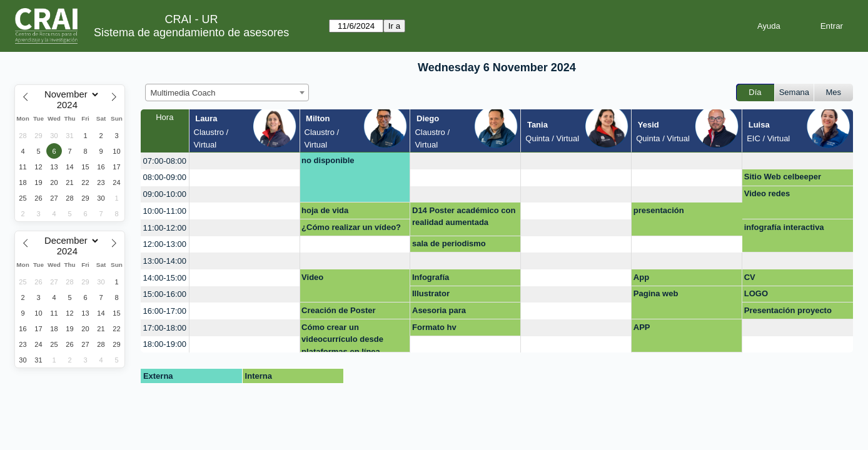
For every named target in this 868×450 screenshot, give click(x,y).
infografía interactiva (784, 227)
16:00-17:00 (165, 311)
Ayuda (769, 26)
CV (750, 277)
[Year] (70, 105)
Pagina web (656, 293)
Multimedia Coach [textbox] (183, 93)
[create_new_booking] (245, 161)
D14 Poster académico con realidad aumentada (464, 217)
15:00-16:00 (165, 294)
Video (312, 277)
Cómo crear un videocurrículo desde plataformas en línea (342, 338)
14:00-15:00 (165, 278)
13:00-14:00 (165, 261)
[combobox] (227, 92)
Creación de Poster (339, 310)
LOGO (756, 293)
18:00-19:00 (165, 344)
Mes (834, 92)
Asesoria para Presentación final (447, 312)
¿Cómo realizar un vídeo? (351, 227)
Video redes (767, 193)
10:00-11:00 (165, 211)
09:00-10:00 (165, 194)
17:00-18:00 (165, 328)
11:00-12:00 (165, 228)
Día (755, 92)
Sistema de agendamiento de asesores (191, 32)
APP (642, 327)
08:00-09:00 (165, 177)
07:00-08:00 (165, 161)
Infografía (431, 277)
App (641, 277)
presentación (659, 210)
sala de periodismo (449, 243)
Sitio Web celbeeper (783, 177)
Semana (794, 92)
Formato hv (434, 327)
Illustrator (431, 293)
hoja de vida (325, 210)
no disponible (328, 160)
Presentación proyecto (788, 310)
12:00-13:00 (165, 244)
